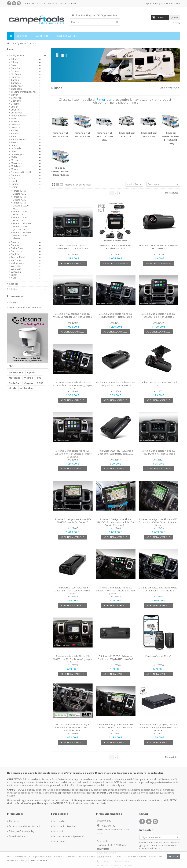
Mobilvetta (17, 166)
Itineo (14, 145)
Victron (29, 378)
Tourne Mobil (18, 257)
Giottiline (16, 125)
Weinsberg (17, 266)
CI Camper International (23, 92)
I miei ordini (59, 821)
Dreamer (16, 104)
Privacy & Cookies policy (22, 831)
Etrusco (15, 110)
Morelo (15, 169)
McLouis (15, 160)
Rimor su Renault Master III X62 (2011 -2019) (22, 226)
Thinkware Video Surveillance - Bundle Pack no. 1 (115, 247)
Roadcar (15, 242)
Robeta (15, 245)
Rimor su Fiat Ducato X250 (20, 192)
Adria (14, 59)
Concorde (16, 98)
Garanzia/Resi (68, 3)
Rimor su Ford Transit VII (20, 219)
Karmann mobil (19, 139)
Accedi (176, 23)
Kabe (14, 136)
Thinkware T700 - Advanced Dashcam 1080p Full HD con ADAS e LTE (116, 384)
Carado (15, 80)
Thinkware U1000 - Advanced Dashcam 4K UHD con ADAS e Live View (73, 591)
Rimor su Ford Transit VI (20, 213)
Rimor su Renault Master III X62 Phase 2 (60, 171)
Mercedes (16, 163)
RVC (39, 378)
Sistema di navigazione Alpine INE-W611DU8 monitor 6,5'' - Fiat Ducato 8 (73, 315)
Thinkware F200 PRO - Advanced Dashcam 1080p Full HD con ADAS (115, 658)
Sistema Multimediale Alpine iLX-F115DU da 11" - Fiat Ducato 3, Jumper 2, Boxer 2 (73, 385)
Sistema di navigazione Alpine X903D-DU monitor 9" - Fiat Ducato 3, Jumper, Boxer (158, 522)
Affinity (15, 62)
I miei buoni (59, 841)
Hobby (14, 131)
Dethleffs (16, 101)
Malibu (15, 157)
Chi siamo (14, 302)
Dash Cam (15, 383)
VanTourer (17, 260)
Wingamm (16, 272)
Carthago (16, 83)
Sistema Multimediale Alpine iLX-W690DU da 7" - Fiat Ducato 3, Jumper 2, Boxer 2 (73, 659)
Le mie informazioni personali (69, 836)
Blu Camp (16, 74)
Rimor (14, 187)
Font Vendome (19, 116)
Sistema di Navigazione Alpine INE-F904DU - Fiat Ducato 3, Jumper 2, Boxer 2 (115, 727)
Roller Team (17, 248)
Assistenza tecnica (47, 3)
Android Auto (28, 388)
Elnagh (15, 107)
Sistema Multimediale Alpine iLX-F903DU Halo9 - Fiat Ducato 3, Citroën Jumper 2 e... (116, 591)
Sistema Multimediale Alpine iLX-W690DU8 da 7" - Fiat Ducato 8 (73, 247)
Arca (13, 65)
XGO (13, 278)
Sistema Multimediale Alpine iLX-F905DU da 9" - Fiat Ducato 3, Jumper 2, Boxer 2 (73, 454)
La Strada (16, 148)
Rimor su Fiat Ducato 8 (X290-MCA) (104, 136)
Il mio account (59, 814)
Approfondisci (39, 861)
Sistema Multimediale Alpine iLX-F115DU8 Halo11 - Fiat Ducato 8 (115, 315)
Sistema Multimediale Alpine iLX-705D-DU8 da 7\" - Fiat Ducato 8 (158, 452)
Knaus (14, 142)
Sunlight (15, 254)
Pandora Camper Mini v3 (158, 656)
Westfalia (16, 269)
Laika (14, 151)
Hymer (14, 133)
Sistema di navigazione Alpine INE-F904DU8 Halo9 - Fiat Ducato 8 (73, 521)
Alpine (31, 373)
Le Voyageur (18, 154)
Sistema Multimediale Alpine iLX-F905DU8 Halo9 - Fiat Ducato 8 (158, 315)
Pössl (14, 181)
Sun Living (16, 251)
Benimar (15, 71)
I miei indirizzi (60, 831)
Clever (14, 95)
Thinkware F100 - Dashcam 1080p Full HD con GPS (158, 247)
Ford (13, 119)
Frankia (15, 122)
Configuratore (16, 55)
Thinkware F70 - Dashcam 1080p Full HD (159, 384)
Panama (15, 175)
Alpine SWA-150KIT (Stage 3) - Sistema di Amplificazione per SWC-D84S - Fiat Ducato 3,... (159, 727)
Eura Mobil (17, 113)
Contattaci (28, 3)
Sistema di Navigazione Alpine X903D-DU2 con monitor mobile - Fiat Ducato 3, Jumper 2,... (115, 522)
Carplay (29, 383)
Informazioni (15, 296)
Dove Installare (17, 836)
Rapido (15, 184)
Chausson (16, 89)
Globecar (16, 128)
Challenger (17, 86)
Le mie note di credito (64, 826)
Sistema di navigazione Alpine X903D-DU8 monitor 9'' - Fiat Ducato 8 (158, 589)
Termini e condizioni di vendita (25, 307)
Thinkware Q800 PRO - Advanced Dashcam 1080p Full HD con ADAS (115, 452)
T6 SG (40, 383)
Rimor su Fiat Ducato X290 (20, 198)
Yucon (14, 275)
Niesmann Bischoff (21, 172)
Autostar (16, 68)
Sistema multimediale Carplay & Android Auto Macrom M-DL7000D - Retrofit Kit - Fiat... (73, 727)
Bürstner (16, 77)
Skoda (13, 388)
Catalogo (14, 284)
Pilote (14, 178)
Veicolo (13, 289)
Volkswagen (17, 263)
